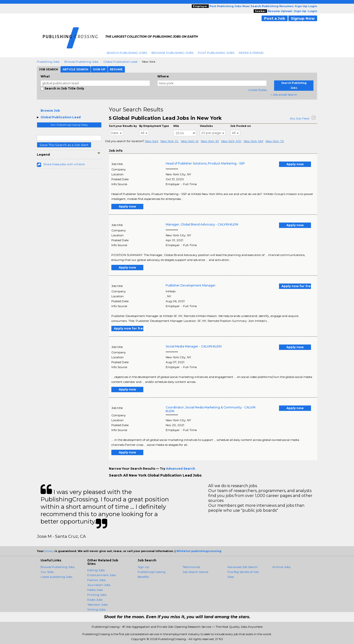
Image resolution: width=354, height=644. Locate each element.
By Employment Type (154, 126)
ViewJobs (206, 126)
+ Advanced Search (284, 95)
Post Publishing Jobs (216, 53)
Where (163, 76)
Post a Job (275, 18)
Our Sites (47, 572)
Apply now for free (296, 286)
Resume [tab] (116, 69)
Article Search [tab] (75, 69)
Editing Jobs (96, 570)
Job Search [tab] (49, 69)
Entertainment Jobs (102, 575)
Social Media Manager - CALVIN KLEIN (194, 346)
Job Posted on (241, 126)
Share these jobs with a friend (64, 164)
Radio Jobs (95, 600)
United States (257, 90)
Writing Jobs (96, 609)
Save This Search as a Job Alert (64, 145)
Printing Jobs (97, 595)
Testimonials (191, 567)
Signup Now (303, 18)
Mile (176, 126)
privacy (49, 551)
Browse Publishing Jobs (172, 53)
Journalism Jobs (99, 585)
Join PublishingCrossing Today (69, 125)
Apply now (295, 164)
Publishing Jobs (48, 62)
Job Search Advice (195, 572)
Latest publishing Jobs (56, 577)
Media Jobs (95, 590)
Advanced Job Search (243, 567)
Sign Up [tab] (99, 69)
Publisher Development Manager (191, 285)
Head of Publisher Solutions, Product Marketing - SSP (205, 163)
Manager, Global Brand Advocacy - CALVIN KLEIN (202, 224)
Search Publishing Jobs (127, 53)
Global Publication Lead (120, 62)
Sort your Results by (123, 126)
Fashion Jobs (96, 580)
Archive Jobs (281, 567)
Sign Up (143, 567)
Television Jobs (97, 605)
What (45, 76)
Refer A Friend (251, 53)
